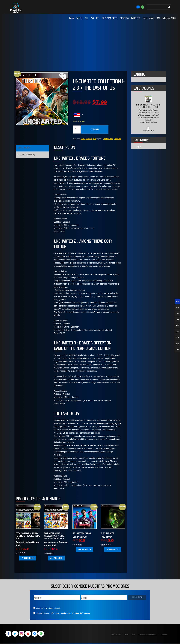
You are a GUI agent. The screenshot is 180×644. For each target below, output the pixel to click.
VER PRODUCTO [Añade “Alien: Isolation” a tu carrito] (113, 549)
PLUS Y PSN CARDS (110, 18)
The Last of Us (108, 139)
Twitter (16, 634)
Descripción (24, 148)
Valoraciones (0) (26, 155)
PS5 (86, 18)
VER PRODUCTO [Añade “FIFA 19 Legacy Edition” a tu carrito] (85, 549)
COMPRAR (95, 129)
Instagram (23, 634)
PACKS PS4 (124, 18)
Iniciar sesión (148, 18)
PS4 (92, 18)
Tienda (79, 18)
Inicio (71, 18)
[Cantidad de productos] (77, 130)
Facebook (9, 634)
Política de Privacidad (82, 613)
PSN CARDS (116, 635)
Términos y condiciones (61, 613)
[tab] (32, 148)
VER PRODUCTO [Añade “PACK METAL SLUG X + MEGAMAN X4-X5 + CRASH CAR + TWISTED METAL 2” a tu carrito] (56, 558)
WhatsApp (44, 634)
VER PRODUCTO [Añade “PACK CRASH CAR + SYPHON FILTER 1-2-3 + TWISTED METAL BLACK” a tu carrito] (28, 558)
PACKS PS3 (136, 18)
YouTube (30, 634)
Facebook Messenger (37, 634)
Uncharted (117, 139)
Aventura (89, 139)
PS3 (98, 18)
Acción (83, 139)
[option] (148, 114)
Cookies (164, 635)
